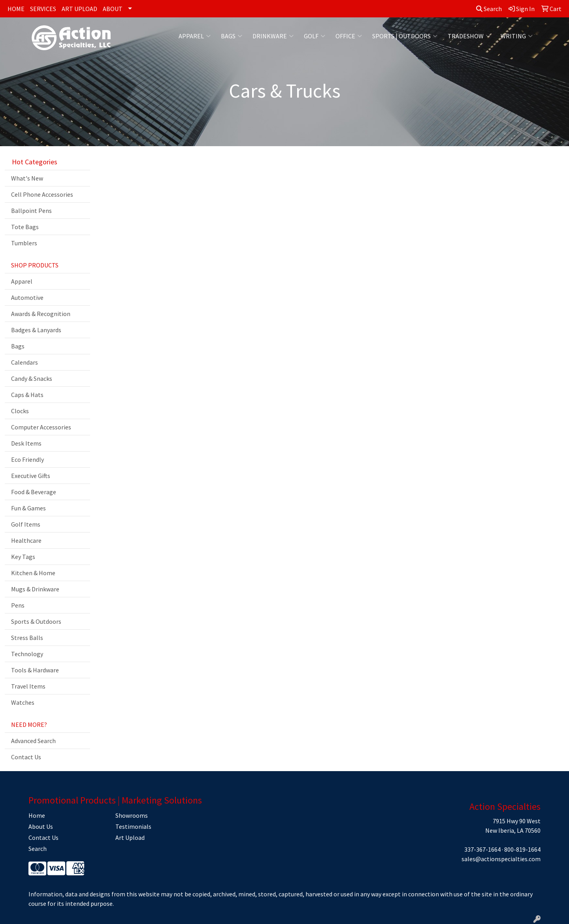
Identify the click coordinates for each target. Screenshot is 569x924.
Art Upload (130, 837)
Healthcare (26, 540)
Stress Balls (27, 638)
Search (489, 9)
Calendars (24, 362)
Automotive (27, 297)
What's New (27, 178)
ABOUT (113, 9)
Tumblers (24, 243)
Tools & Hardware (35, 670)
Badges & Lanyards (36, 330)
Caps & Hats (27, 395)
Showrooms (132, 815)
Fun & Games (28, 508)
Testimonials (133, 826)
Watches (23, 702)
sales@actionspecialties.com (501, 859)
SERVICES (43, 9)
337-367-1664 (482, 849)
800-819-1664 (522, 849)
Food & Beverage (34, 492)
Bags (232, 36)
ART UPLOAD (79, 9)
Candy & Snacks (32, 378)
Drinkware (273, 36)
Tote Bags (25, 227)
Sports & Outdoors (36, 621)
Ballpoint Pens (31, 211)
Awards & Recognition (41, 314)
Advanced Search (33, 741)
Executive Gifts (31, 476)
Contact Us (26, 757)
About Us (41, 826)
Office (349, 36)
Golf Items (26, 524)
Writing (517, 36)
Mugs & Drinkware (35, 589)
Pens (18, 605)
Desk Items (26, 443)
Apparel (195, 36)
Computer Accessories (41, 427)
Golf (315, 36)
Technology (27, 654)
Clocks (20, 411)
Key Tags (23, 557)
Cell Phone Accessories (42, 194)
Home (37, 815)
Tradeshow (469, 36)
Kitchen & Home (33, 573)
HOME (16, 9)
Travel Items (28, 686)
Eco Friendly (27, 459)
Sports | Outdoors (405, 36)
